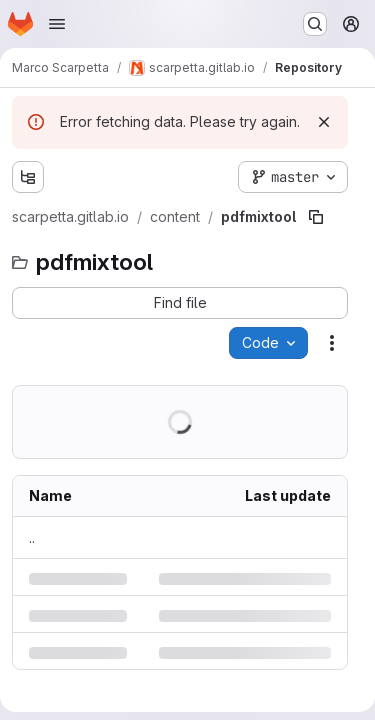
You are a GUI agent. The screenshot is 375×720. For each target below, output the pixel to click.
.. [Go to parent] (32, 537)
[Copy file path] (316, 217)
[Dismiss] (324, 122)
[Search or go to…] (315, 24)
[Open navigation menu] (57, 24)
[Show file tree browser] (28, 177)
